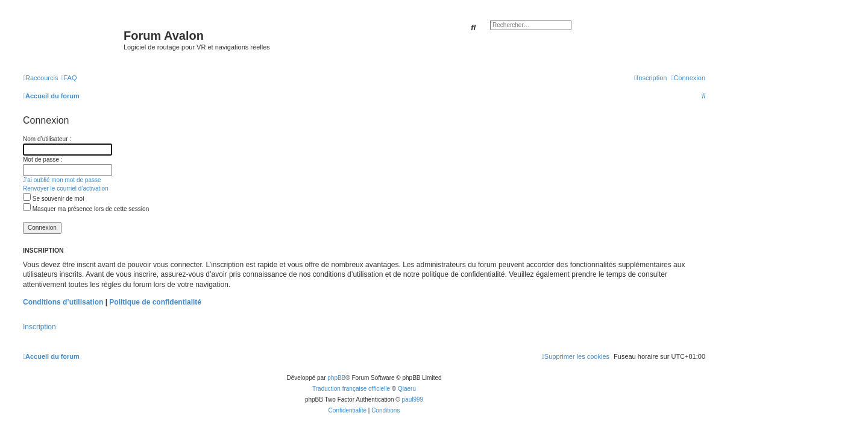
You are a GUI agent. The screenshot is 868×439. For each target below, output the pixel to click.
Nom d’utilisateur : (47, 139)
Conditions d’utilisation (63, 302)
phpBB (336, 378)
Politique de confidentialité (155, 302)
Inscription (39, 327)
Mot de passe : (43, 159)
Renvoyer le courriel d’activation (66, 188)
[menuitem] (69, 78)
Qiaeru (407, 389)
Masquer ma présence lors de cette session (86, 209)
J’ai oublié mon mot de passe (62, 180)
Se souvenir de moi (53, 199)
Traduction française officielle (351, 389)
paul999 (413, 400)
